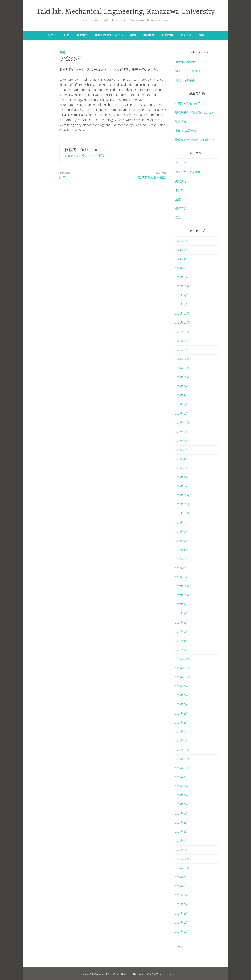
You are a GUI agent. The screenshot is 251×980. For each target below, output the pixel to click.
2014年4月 (181, 913)
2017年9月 (181, 604)
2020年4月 (181, 395)
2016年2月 (181, 732)
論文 (65, 175)
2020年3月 (181, 404)
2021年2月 (181, 350)
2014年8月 (181, 886)
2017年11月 (182, 595)
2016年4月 (181, 714)
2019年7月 (181, 441)
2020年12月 (182, 359)
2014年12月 (182, 859)
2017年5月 (181, 632)
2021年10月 (182, 332)
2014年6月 (181, 904)
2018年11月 (182, 504)
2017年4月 (181, 641)
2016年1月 (181, 741)
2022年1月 (181, 304)
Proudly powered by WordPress (103, 974)
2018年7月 (181, 523)
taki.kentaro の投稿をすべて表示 (84, 156)
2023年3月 (181, 268)
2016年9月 (181, 686)
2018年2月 (181, 568)
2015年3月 (181, 832)
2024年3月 (181, 241)
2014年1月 (181, 932)
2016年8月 (181, 695)
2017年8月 (181, 613)
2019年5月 (181, 450)
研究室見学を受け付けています (195, 113)
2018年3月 (181, 559)
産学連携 (149, 35)
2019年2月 (181, 477)
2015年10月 (182, 768)
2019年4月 (181, 459)
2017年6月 (181, 623)
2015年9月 (181, 777)
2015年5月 (181, 814)
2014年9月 (181, 877)
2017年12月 (182, 586)
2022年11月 (182, 286)
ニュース (181, 163)
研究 (66, 35)
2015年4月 (181, 823)
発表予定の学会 (185, 80)
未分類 (179, 190)
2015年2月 (181, 841)
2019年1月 (181, 486)
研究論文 (82, 35)
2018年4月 (181, 550)
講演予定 (181, 208)
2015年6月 (181, 804)
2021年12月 (182, 313)
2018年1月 (181, 577)
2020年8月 (181, 386)
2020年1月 (181, 413)
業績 (62, 52)
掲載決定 (181, 181)
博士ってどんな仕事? (188, 71)
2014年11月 (182, 868)
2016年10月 (182, 677)
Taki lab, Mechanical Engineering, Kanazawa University (126, 12)
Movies (204, 35)
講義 (133, 35)
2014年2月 (181, 923)
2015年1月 (181, 850)
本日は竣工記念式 (186, 131)
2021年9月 (181, 341)
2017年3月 (181, 650)
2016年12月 (182, 659)
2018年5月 (181, 541)
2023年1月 (181, 277)
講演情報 (181, 122)
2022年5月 (181, 295)
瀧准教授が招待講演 (152, 175)
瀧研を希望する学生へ (109, 35)
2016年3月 (181, 723)
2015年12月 (182, 750)
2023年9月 (181, 250)
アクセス (186, 35)
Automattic (163, 974)
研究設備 (167, 35)
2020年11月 (182, 368)
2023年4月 (181, 259)
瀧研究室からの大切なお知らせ (195, 140)
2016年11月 (182, 668)
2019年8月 (181, 432)
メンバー (51, 35)
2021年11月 (182, 323)
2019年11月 (182, 423)
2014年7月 (181, 895)
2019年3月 (181, 468)
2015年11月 (182, 759)
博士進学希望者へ (186, 62)
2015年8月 (181, 786)
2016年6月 (181, 704)
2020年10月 (182, 377)
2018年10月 (182, 513)
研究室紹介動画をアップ (191, 103)
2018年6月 (181, 532)
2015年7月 (181, 795)
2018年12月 (182, 495)
